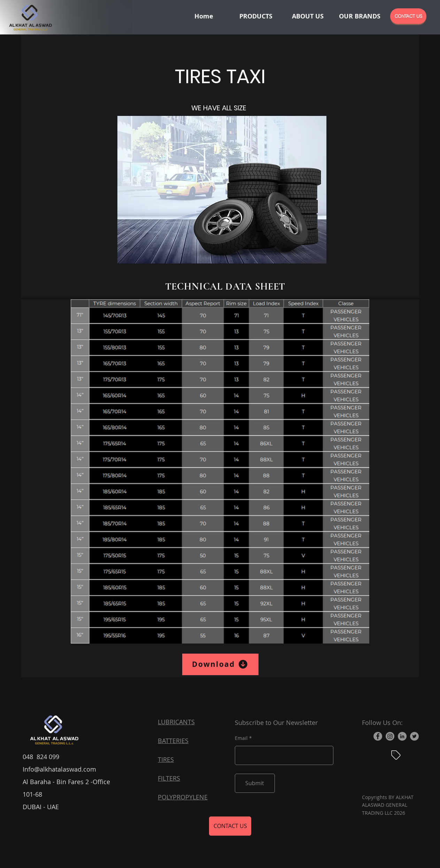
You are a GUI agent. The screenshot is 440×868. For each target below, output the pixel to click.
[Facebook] (378, 736)
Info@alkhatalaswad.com (59, 769)
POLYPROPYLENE (183, 797)
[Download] (220, 664)
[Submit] (255, 783)
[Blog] (396, 755)
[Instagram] (390, 736)
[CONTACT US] (408, 16)
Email (241, 738)
